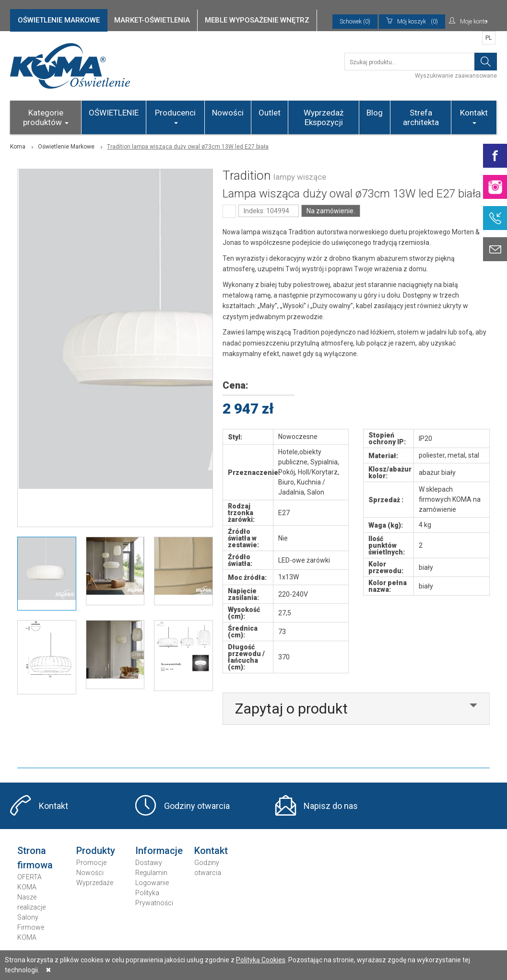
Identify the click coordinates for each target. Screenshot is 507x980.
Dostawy (149, 863)
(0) (412, 22)
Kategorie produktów (46, 117)
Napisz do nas (331, 806)
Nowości (228, 113)
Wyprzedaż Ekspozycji (324, 117)
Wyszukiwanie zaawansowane (456, 76)
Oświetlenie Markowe (66, 147)
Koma (18, 147)
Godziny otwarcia (197, 806)
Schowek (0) (355, 22)
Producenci (175, 116)
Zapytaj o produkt (291, 709)
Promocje (91, 863)
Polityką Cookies (261, 960)
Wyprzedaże (95, 883)
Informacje (159, 851)
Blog (375, 113)
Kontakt (474, 116)
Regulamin (151, 873)
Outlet (270, 113)
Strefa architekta (421, 117)
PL (489, 38)
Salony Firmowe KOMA (31, 927)
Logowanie (152, 883)
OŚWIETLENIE (114, 113)
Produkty (96, 851)
